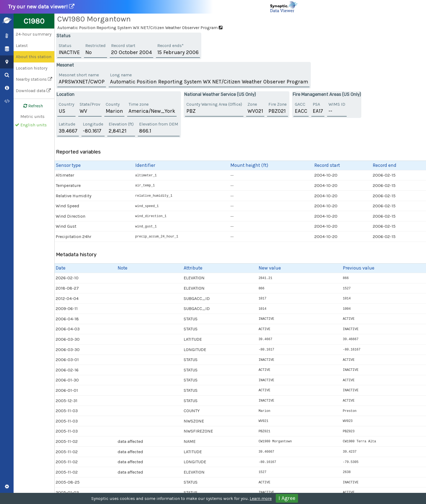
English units (34, 125)
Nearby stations (34, 79)
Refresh (30, 106)
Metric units (32, 116)
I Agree (287, 498)
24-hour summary (34, 34)
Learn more (261, 498)
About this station (34, 57)
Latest (22, 46)
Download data (33, 91)
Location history (32, 68)
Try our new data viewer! (153, 7)
